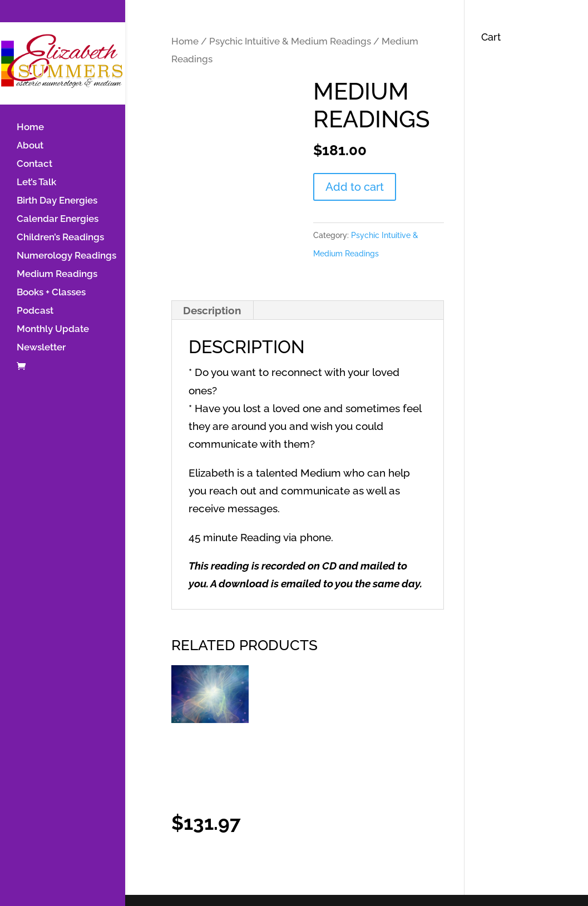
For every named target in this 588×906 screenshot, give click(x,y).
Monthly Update (53, 330)
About (30, 146)
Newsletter (41, 348)
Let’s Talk (36, 183)
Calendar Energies (58, 219)
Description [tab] (212, 310)
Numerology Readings (66, 256)
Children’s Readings (60, 238)
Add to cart (355, 187)
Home (30, 128)
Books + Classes (51, 293)
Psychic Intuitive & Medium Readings (290, 41)
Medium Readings (57, 274)
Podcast (35, 311)
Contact (34, 164)
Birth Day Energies (57, 201)
